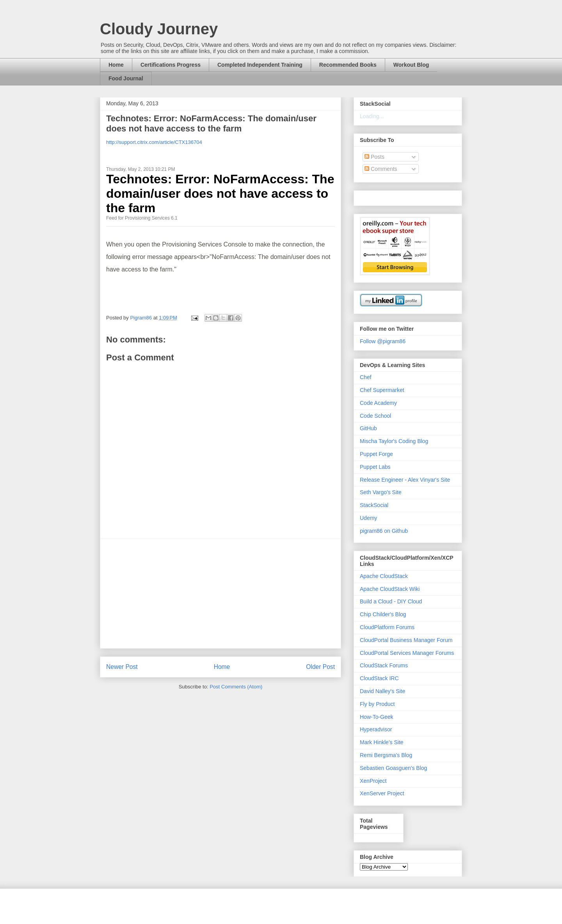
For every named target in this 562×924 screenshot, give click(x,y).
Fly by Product (377, 704)
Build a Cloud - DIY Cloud (391, 601)
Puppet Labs (375, 467)
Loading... (372, 116)
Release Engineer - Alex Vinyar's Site (405, 480)
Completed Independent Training (260, 65)
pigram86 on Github (384, 531)
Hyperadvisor (376, 729)
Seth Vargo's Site (381, 492)
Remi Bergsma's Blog (386, 755)
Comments (381, 169)
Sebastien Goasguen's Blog (393, 768)
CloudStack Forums (384, 665)
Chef (366, 377)
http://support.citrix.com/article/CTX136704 (154, 142)
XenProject (373, 781)
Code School (375, 416)
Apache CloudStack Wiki (390, 589)
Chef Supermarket (382, 390)
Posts (374, 157)
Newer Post (122, 667)
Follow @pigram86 (383, 341)
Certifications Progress (171, 65)
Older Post (320, 667)
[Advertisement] (221, 594)
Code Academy (378, 403)
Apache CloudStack (384, 576)
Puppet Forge (376, 454)
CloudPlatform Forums (387, 627)
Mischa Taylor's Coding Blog (394, 441)
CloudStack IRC (379, 678)
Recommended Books (348, 65)
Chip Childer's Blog (383, 614)
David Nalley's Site (382, 691)
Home (116, 65)
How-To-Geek (377, 717)
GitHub (368, 428)
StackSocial (374, 505)
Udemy (368, 518)
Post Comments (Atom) (236, 687)
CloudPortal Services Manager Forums (407, 653)
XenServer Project (382, 793)
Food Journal (126, 78)
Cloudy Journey (159, 29)
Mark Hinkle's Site (382, 742)
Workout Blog (411, 65)
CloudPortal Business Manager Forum (406, 640)
